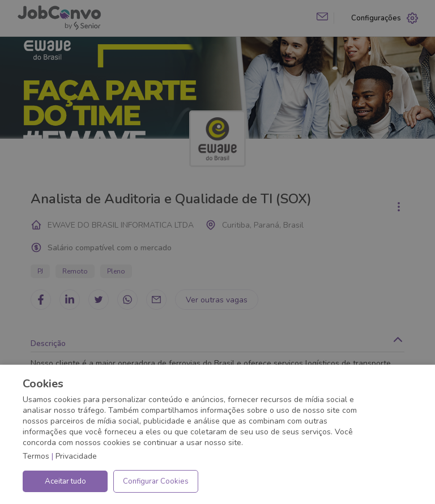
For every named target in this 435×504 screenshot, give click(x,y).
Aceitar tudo (65, 481)
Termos (36, 456)
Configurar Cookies (156, 481)
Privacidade (76, 456)
